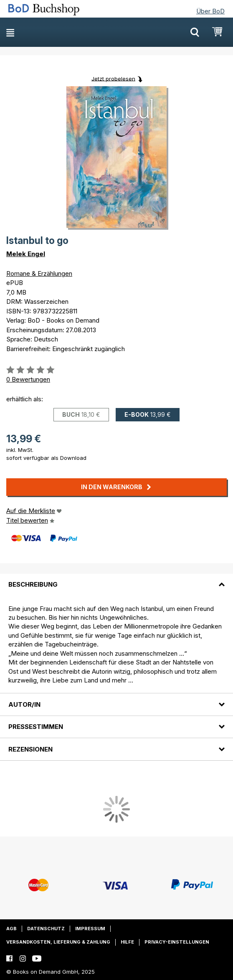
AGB (11, 929)
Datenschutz (46, 929)
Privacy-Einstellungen (177, 942)
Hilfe (127, 942)
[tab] (116, 580)
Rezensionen (30, 749)
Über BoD (210, 11)
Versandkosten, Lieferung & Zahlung (58, 942)
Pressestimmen (36, 727)
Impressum (90, 929)
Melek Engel (26, 254)
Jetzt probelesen (113, 78)
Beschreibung (33, 584)
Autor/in (24, 704)
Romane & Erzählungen (39, 273)
